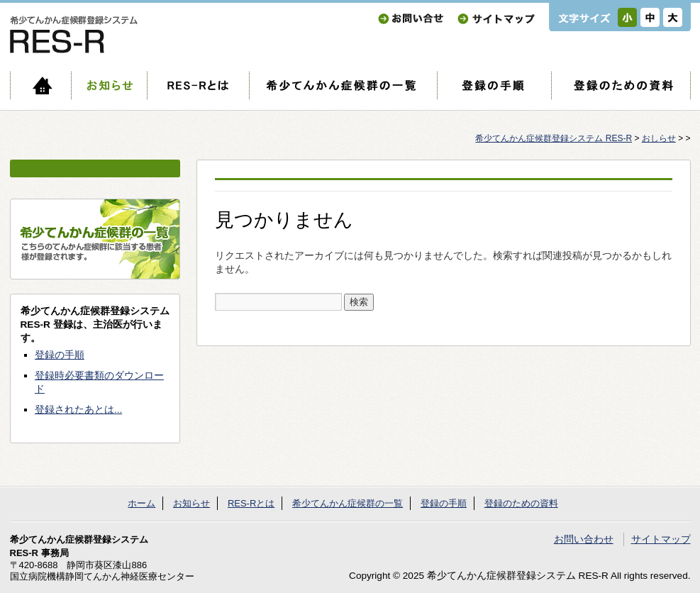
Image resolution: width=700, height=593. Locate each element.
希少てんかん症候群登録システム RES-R (554, 138)
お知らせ (109, 85)
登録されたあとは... (78, 410)
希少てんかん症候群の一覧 (343, 85)
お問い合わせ (411, 19)
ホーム (40, 85)
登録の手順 (494, 85)
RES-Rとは (198, 85)
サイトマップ (496, 19)
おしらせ (659, 138)
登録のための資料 (621, 85)
